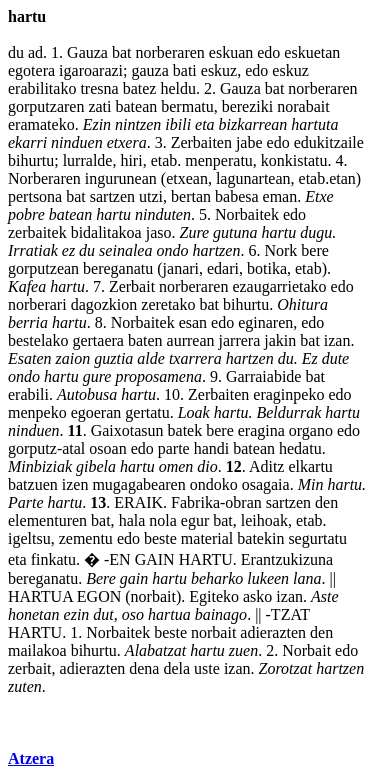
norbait (153, 596)
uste (207, 668)
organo (311, 430)
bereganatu (118, 268)
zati (99, 106)
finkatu (53, 559)
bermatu (187, 106)
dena (144, 668)
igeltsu (29, 538)
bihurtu (31, 160)
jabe (249, 142)
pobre (26, 214)
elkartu (310, 466)
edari (223, 268)
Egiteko (214, 596)
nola (163, 520)
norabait (303, 106)
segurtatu (317, 538)
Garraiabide (264, 376)
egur (195, 520)
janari (181, 268)
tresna (99, 88)
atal (73, 448)
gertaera (98, 340)
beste (160, 538)
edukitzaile (329, 142)
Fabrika (195, 502)
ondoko (214, 484)
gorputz (32, 448)
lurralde (88, 160)
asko (257, 596)
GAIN (155, 559)
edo (268, 52)
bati (185, 70)
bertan (191, 196)
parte (174, 448)
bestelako (38, 340)
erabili (28, 394)
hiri (131, 160)
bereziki (248, 106)
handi (212, 448)
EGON (99, 596)
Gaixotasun (127, 430)
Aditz (267, 466)
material (207, 538)
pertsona (35, 196)
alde (151, 358)
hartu (113, 214)
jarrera (240, 340)
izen (75, 484)
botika (267, 268)
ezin (77, 614)
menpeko (37, 412)
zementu (86, 538)
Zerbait (132, 286)
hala (132, 520)
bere (315, 250)
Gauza (87, 52)
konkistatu (294, 160)
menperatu (219, 160)
